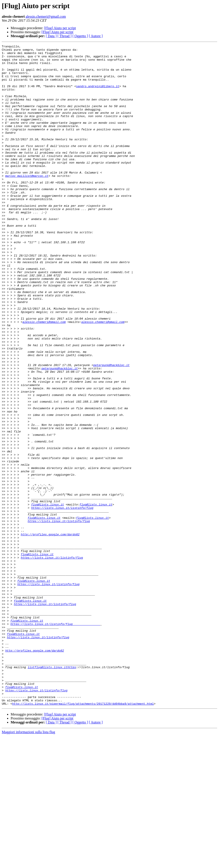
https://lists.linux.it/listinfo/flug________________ (55, 740)
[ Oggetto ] (80, 36)
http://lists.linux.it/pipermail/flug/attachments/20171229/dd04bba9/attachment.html (83, 836)
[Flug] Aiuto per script (60, 28)
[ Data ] (51, 36)
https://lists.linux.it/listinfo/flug (62, 601)
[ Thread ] (65, 36)
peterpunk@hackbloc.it (111, 429)
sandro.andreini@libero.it (98, 95)
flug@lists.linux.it (48, 597)
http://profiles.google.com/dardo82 (50, 633)
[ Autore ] (96, 36)
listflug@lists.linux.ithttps (52, 792)
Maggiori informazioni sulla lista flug (28, 864)
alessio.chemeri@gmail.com (46, 16)
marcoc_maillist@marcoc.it (27, 202)
